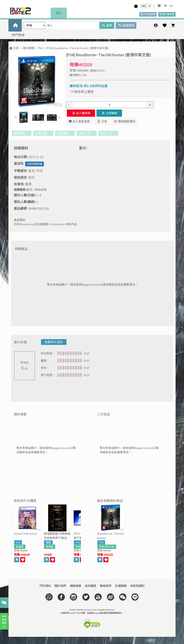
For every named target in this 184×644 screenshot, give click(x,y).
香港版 (20, 547)
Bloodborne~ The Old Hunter (110, 536)
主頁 (14, 48)
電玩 (59, 13)
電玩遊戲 (29, 48)
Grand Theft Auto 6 (26, 534)
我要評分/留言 (54, 342)
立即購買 (109, 113)
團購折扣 (22, 133)
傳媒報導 (75, 586)
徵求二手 (108, 133)
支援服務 (121, 586)
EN (171, 6)
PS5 (18, 542)
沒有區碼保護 (34, 164)
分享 (102, 121)
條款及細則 (137, 586)
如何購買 (91, 586)
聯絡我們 (106, 586)
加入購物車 (81, 113)
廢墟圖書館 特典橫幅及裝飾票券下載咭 (57, 536)
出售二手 (87, 133)
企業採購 (43, 133)
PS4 (40, 48)
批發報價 (65, 133)
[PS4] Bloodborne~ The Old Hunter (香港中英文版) (77, 48)
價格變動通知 (124, 121)
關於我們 (60, 586)
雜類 (48, 542)
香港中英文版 (107, 547)
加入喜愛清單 (79, 121)
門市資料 (45, 586)
